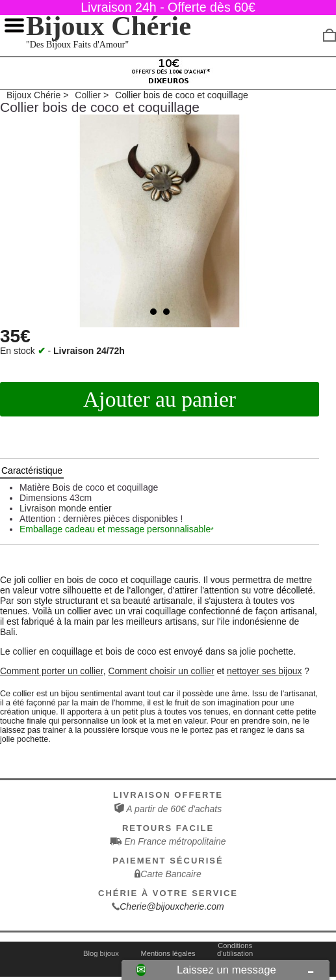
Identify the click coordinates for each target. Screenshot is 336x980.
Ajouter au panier (160, 399)
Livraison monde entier (66, 508)
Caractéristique (32, 470)
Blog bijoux (101, 953)
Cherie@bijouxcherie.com (172, 906)
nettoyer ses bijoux (265, 671)
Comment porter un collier (52, 671)
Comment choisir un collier (161, 671)
